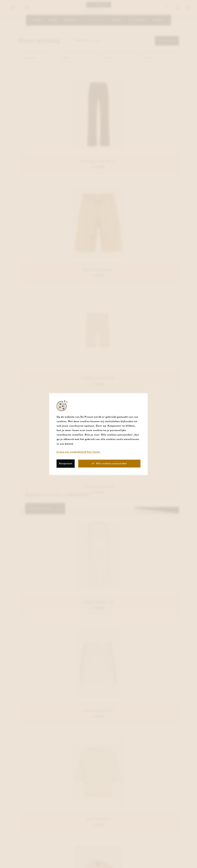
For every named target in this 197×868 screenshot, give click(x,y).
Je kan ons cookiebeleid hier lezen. (79, 452)
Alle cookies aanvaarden (109, 463)
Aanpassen (66, 463)
